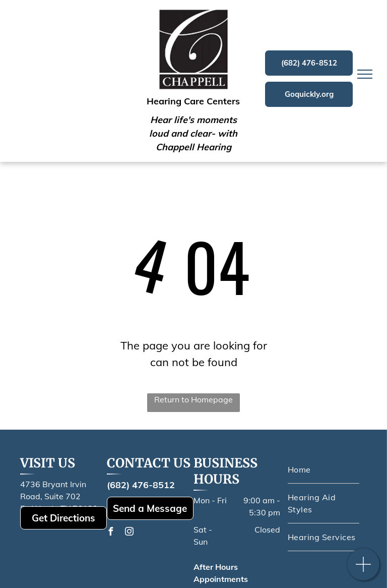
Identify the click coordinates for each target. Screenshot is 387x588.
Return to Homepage (193, 399)
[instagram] (130, 533)
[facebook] (111, 533)
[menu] (365, 74)
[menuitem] (324, 470)
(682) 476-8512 (141, 485)
